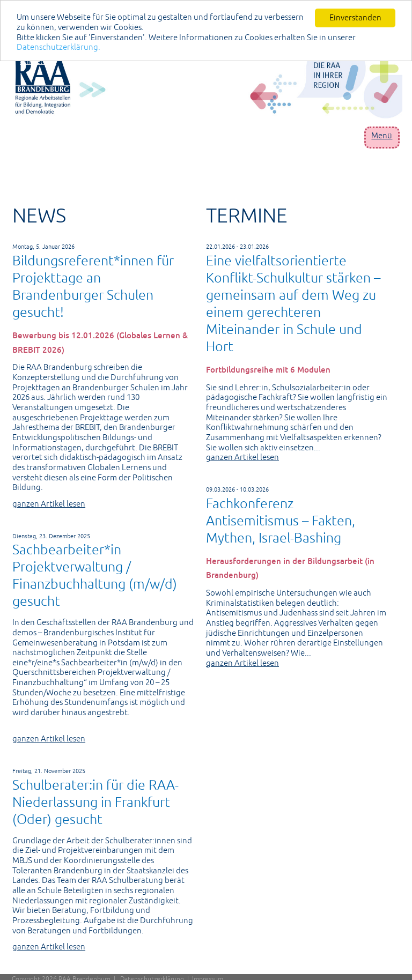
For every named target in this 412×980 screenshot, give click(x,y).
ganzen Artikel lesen (49, 504)
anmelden (38, 61)
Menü (382, 135)
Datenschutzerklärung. (58, 47)
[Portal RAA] (209, 83)
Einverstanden (355, 17)
